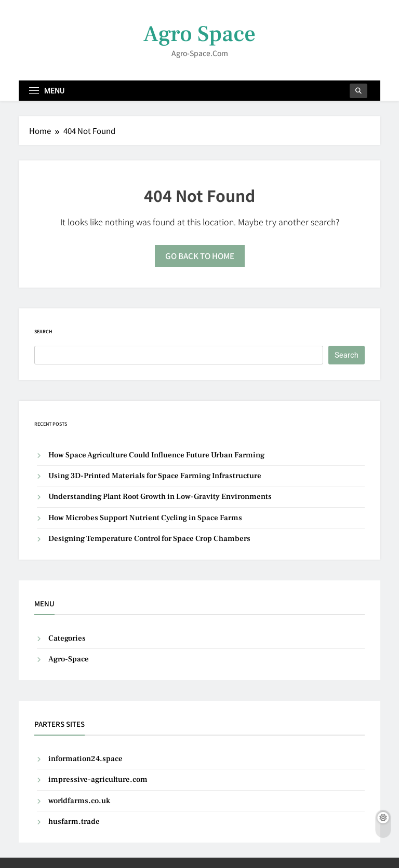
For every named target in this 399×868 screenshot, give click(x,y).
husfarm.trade (74, 822)
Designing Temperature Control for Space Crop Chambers (149, 539)
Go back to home (200, 256)
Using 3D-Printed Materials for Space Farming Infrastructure (155, 476)
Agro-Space (69, 659)
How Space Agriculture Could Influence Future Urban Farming (156, 455)
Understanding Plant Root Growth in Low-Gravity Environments (160, 497)
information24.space (85, 759)
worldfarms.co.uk (79, 801)
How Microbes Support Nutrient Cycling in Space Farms (145, 518)
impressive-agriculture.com (98, 779)
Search (43, 331)
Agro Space (199, 34)
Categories (67, 638)
